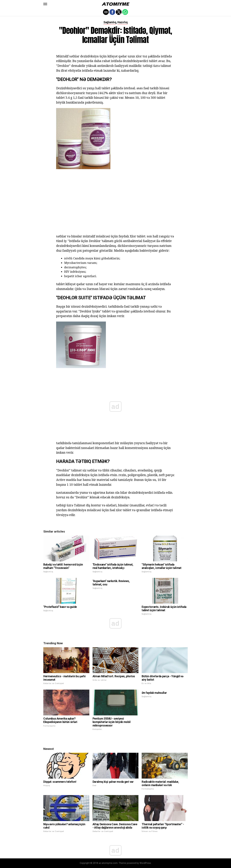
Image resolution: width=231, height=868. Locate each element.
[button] (45, 4)
